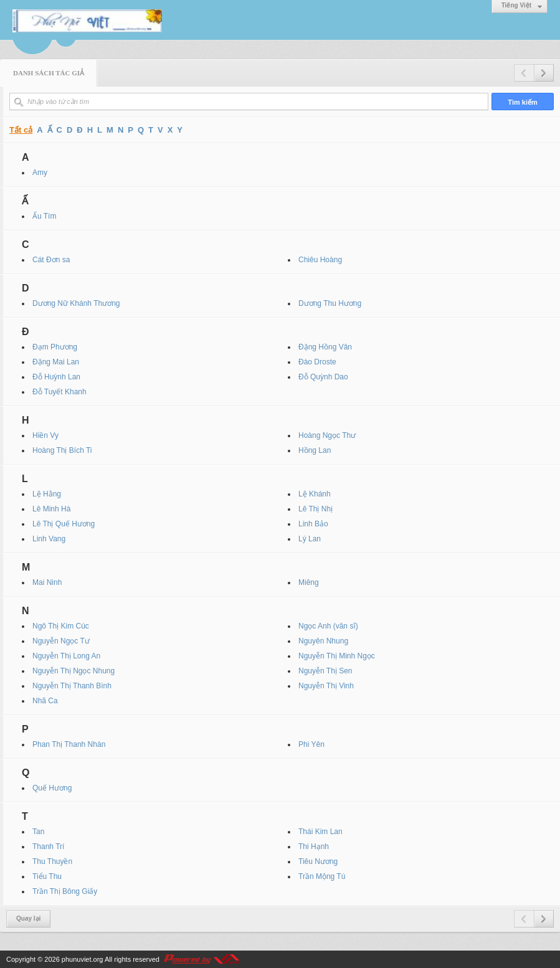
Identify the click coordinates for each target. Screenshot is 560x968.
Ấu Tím (44, 216)
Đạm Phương (55, 347)
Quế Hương (52, 788)
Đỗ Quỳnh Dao (323, 377)
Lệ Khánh (315, 494)
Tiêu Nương (318, 861)
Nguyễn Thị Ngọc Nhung (74, 671)
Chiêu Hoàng (320, 260)
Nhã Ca (45, 701)
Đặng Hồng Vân (325, 347)
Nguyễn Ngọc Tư (61, 641)
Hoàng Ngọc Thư (327, 435)
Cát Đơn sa (51, 260)
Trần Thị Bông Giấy (65, 891)
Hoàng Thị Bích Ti (62, 450)
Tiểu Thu (47, 876)
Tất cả (21, 130)
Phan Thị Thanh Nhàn (69, 744)
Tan (38, 832)
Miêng (309, 582)
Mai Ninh (47, 582)
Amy (40, 173)
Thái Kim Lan (320, 832)
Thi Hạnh (314, 847)
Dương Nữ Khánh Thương (76, 303)
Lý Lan (310, 539)
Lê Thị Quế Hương (64, 524)
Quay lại (28, 918)
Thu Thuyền (52, 861)
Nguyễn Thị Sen (325, 671)
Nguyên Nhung (323, 641)
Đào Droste (317, 362)
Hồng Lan (315, 450)
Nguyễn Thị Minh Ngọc (337, 656)
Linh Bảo (313, 524)
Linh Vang (49, 539)
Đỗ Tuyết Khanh (59, 392)
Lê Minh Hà (51, 509)
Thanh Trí (48, 847)
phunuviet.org (83, 959)
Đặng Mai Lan (56, 362)
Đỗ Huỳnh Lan (56, 377)
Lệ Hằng (47, 494)
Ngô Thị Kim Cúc (61, 626)
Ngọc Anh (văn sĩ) (328, 626)
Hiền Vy (45, 435)
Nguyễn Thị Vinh (326, 686)
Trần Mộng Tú (322, 876)
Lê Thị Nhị (316, 509)
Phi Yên (311, 744)
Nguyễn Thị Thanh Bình (72, 686)
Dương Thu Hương (330, 303)
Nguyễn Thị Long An (66, 656)
